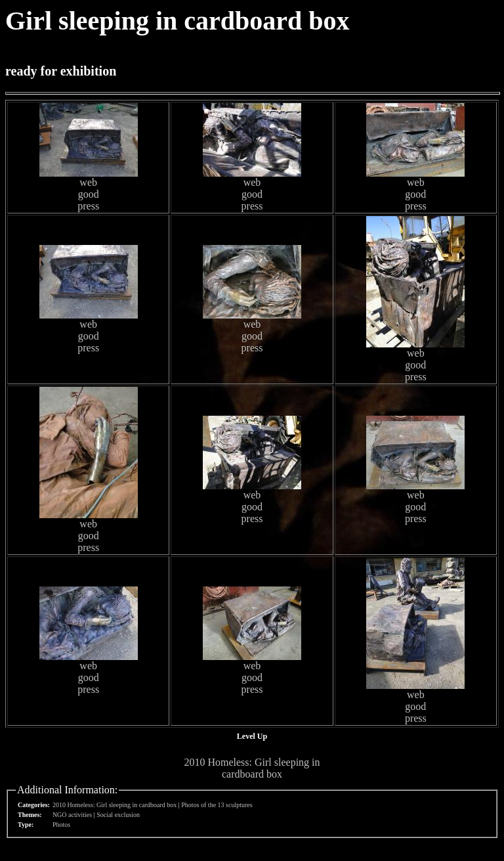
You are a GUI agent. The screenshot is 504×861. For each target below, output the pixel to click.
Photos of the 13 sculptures (217, 805)
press (88, 206)
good (89, 194)
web (88, 182)
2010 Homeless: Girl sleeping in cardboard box (252, 768)
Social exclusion (118, 815)
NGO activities (72, 815)
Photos (61, 825)
